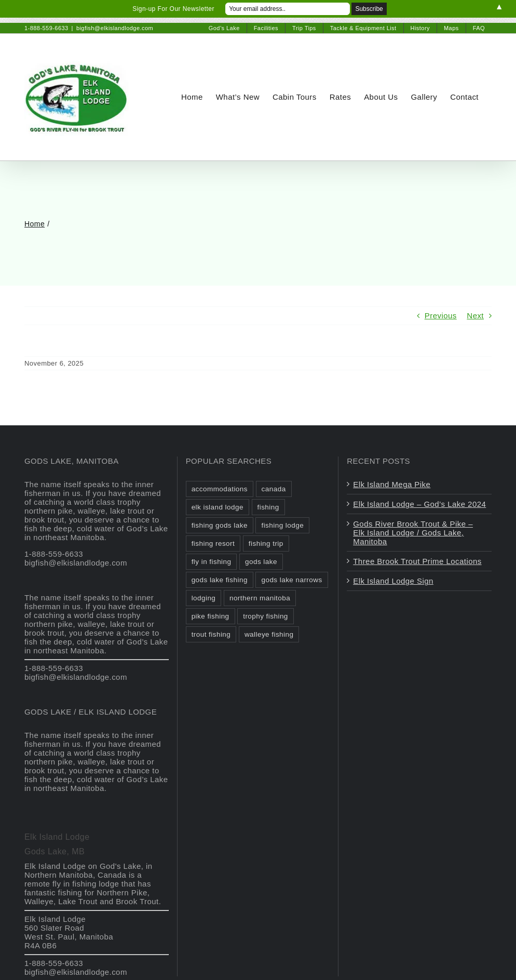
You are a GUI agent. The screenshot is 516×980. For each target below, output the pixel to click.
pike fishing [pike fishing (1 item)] (211, 616)
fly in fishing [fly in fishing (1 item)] (212, 562)
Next (475, 316)
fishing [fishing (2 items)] (268, 507)
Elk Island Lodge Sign (393, 581)
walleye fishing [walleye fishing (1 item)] (269, 634)
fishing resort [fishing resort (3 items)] (213, 543)
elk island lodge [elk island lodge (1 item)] (218, 507)
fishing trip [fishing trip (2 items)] (266, 543)
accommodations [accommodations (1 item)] (220, 489)
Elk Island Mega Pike (392, 484)
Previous (441, 316)
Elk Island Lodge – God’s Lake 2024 (419, 504)
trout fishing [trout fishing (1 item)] (211, 634)
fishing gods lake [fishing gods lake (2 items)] (220, 525)
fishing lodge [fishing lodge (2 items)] (282, 525)
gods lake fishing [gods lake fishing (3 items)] (220, 580)
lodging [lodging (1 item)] (204, 598)
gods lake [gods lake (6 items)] (261, 562)
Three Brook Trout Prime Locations (417, 561)
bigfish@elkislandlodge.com (115, 28)
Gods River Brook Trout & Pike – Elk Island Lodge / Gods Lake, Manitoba (413, 533)
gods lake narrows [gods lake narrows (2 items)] (291, 580)
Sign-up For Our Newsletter (173, 9)
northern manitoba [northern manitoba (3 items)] (260, 598)
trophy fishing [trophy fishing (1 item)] (266, 616)
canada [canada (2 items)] (274, 489)
